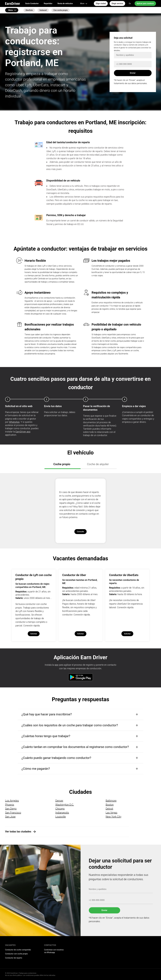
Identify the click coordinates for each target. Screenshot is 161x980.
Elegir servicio (117, 3)
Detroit (109, 809)
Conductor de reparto (14, 958)
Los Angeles (12, 801)
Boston (110, 805)
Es (130, 3)
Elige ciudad (101, 3)
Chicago (60, 809)
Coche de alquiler (98, 464)
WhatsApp (14, 422)
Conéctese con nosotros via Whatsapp (54, 951)
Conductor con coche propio (16, 954)
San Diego (11, 809)
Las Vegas (111, 813)
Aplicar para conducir (145, 3)
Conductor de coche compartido (18, 950)
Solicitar (34, 634)
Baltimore (111, 801)
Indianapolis (62, 813)
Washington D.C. (65, 805)
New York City (113, 817)
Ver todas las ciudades (18, 832)
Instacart (43, 10)
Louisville (61, 817)
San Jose (10, 817)
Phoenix (10, 805)
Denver (59, 801)
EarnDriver (13, 3)
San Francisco (13, 813)
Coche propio (62, 464)
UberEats (29, 10)
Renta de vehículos (65, 3)
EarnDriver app (23, 432)
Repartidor (48, 3)
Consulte (81, 532)
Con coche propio (61, 10)
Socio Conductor (32, 3)
